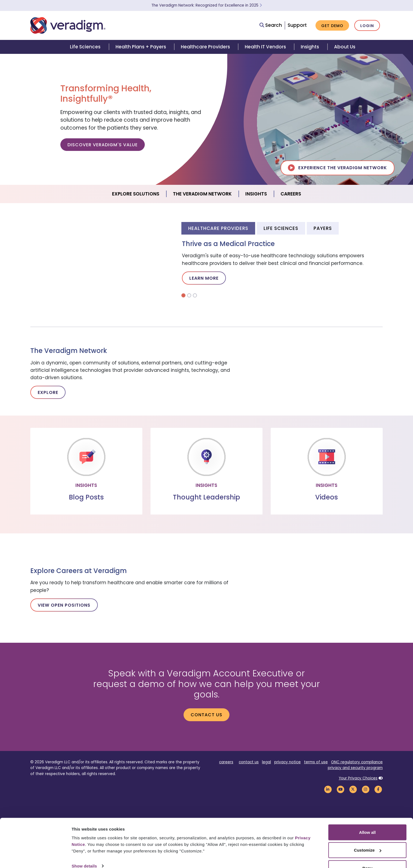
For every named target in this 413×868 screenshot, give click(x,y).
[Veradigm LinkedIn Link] (328, 789)
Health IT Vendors (265, 47)
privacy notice (287, 762)
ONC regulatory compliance (357, 762)
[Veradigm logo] (68, 25)
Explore (48, 392)
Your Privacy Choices (358, 778)
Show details (84, 851)
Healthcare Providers (205, 47)
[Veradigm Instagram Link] (365, 789)
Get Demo (332, 26)
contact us (249, 762)
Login (367, 26)
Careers (291, 194)
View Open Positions (64, 605)
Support (297, 25)
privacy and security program (355, 768)
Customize (368, 836)
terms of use (316, 762)
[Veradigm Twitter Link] (353, 789)
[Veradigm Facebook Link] (378, 789)
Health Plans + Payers (141, 47)
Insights (310, 47)
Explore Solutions (136, 194)
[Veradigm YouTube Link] (340, 789)
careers (226, 762)
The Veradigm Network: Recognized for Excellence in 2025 (207, 5)
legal (266, 762)
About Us (345, 47)
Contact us (206, 715)
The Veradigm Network (202, 194)
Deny (368, 853)
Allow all (368, 818)
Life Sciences (85, 47)
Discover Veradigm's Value (103, 145)
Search (271, 25)
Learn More (204, 278)
